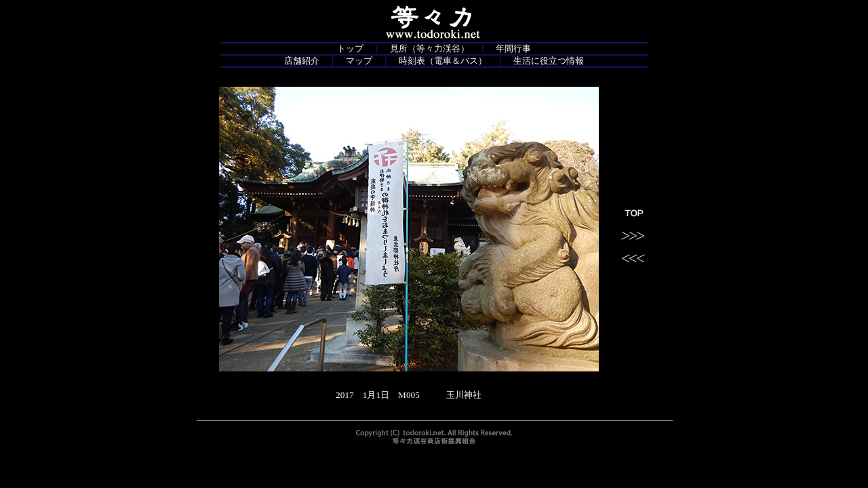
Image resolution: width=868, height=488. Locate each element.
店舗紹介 (302, 61)
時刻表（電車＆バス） (443, 61)
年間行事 (513, 48)
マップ (359, 61)
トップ (350, 48)
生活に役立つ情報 (549, 61)
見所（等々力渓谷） (430, 48)
